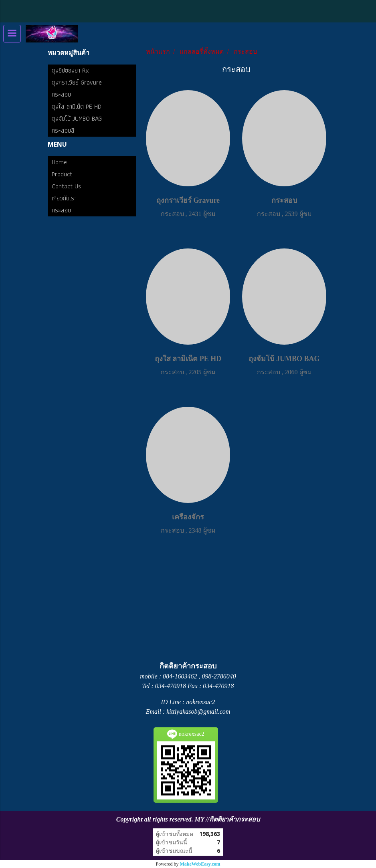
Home (59, 162)
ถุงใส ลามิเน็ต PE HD (77, 106)
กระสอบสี (63, 130)
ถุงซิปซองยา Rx (70, 70)
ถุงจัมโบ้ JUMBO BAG (77, 118)
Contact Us (66, 186)
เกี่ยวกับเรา (64, 198)
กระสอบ (61, 94)
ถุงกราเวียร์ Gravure (77, 82)
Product (62, 174)
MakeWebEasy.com (200, 864)
